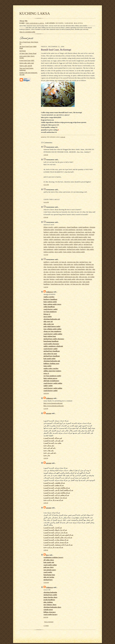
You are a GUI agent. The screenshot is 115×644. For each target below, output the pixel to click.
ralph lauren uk (49, 282)
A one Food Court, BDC (27, 61)
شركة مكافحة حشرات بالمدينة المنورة (57, 488)
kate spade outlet (70, 279)
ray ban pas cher (76, 284)
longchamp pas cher (57, 284)
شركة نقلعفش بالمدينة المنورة (54, 483)
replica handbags (79, 264)
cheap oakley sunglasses (67, 232)
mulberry (47, 262)
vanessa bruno (58, 264)
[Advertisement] (68, 40)
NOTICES (23, 51)
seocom (48, 413)
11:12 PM (46, 202)
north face (64, 269)
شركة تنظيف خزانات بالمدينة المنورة (56, 495)
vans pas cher (80, 267)
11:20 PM (46, 582)
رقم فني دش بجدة (50, 453)
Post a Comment (49, 622)
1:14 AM (46, 409)
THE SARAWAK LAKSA (35, 23)
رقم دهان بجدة (49, 450)
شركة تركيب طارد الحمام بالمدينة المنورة (58, 537)
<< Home (46, 626)
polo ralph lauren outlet (79, 237)
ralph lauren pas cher (71, 277)
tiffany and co (78, 244)
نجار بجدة (47, 455)
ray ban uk (63, 262)
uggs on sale (66, 239)
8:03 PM (46, 617)
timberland (60, 277)
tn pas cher (59, 272)
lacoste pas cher (52, 267)
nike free (89, 269)
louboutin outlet (55, 234)
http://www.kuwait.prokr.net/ (53, 403)
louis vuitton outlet (67, 244)
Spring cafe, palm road (27, 63)
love (47, 555)
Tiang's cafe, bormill (26, 66)
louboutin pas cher (76, 282)
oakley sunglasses (60, 227)
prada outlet (65, 234)
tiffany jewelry (48, 227)
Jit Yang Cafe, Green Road (28, 53)
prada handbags (83, 227)
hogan (59, 274)
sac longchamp (80, 269)
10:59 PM (46, 393)
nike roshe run (68, 264)
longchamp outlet (82, 234)
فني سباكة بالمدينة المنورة (53, 438)
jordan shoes (88, 230)
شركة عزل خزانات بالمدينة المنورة (56, 532)
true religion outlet (77, 272)
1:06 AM (46, 503)
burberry (83, 249)
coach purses (51, 274)
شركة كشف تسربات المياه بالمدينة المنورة (58, 535)
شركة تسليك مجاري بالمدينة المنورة (56, 540)
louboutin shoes (72, 247)
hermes (52, 279)
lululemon (89, 279)
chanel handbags (72, 227)
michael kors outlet (62, 242)
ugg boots (79, 230)
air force (52, 272)
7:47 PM (46, 255)
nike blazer (85, 284)
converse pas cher (73, 262)
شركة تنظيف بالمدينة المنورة (54, 485)
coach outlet (54, 262)
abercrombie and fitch (62, 282)
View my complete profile (27, 32)
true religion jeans (54, 269)
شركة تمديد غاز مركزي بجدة (53, 500)
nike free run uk (64, 267)
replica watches (65, 237)
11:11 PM (46, 185)
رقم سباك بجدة (49, 445)
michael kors (80, 232)
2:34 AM (46, 217)
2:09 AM (63, 137)
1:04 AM (46, 155)
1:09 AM (46, 550)
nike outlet (90, 249)
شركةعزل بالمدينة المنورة (53, 527)
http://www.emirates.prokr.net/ (54, 406)
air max (67, 284)
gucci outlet (58, 252)
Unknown (49, 292)
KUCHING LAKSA (35, 13)
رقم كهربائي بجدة (50, 448)
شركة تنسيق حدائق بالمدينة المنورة (56, 542)
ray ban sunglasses (69, 230)
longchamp (59, 230)
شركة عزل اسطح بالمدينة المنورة (55, 498)
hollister (72, 267)
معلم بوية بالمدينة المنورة (52, 443)
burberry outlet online (51, 232)
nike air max (56, 237)
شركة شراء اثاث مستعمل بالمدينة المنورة (58, 545)
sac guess (71, 269)
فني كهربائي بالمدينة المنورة (53, 441)
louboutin (51, 247)
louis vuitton (86, 242)
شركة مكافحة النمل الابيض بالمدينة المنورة (58, 490)
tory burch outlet (61, 247)
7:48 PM (46, 287)
